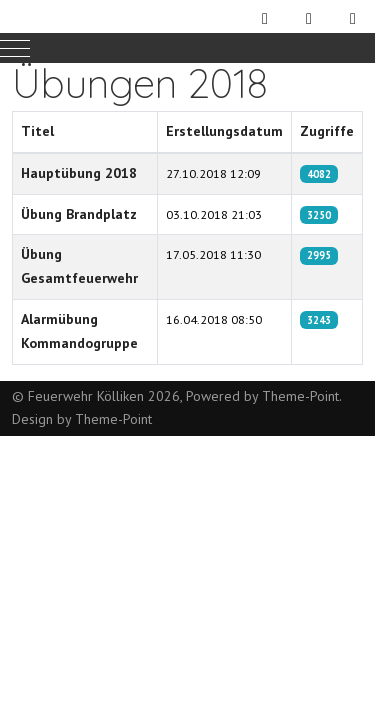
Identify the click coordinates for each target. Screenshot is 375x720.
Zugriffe (327, 131)
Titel (37, 131)
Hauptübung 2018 (79, 173)
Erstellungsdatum (224, 131)
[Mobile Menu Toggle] (15, 48)
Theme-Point (300, 396)
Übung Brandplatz (79, 214)
